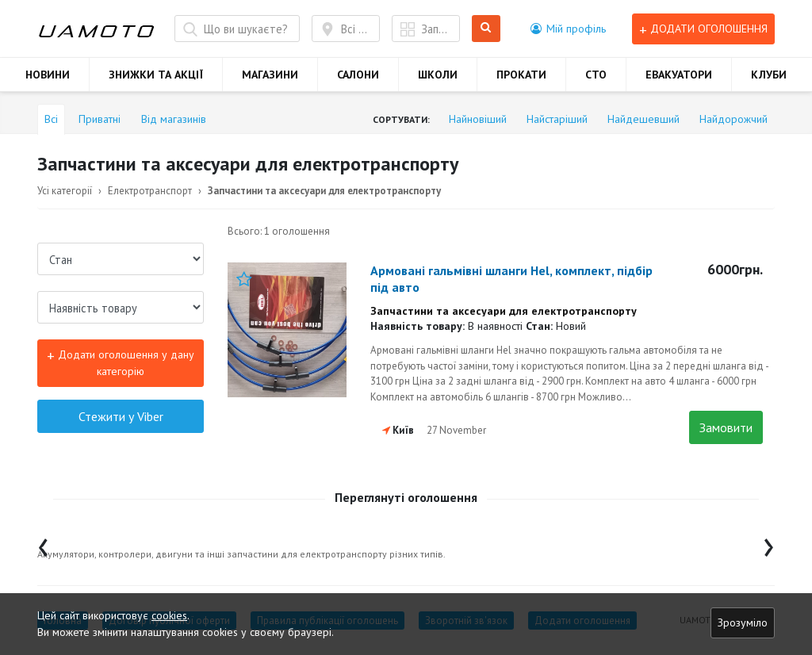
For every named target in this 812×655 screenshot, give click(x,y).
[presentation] (43, 544)
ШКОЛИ (438, 75)
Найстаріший (557, 119)
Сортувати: (401, 119)
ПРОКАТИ (521, 75)
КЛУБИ (769, 75)
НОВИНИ (48, 75)
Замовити (726, 427)
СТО (596, 75)
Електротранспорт (150, 191)
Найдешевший (643, 119)
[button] (568, 29)
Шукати (486, 29)
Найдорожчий (733, 119)
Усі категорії (65, 191)
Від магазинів (174, 119)
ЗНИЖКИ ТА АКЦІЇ (156, 75)
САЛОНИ (358, 75)
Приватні (100, 119)
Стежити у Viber (121, 416)
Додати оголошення (703, 29)
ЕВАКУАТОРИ (679, 75)
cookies (169, 615)
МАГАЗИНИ (270, 75)
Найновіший (478, 119)
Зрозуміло (743, 622)
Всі (51, 119)
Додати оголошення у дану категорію (121, 362)
